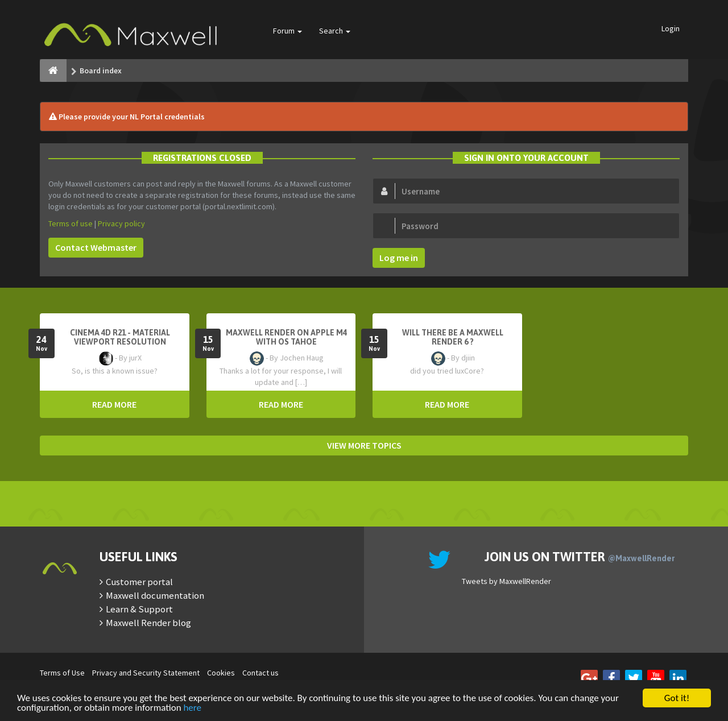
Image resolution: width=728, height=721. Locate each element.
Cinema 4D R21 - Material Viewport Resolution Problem (120, 342)
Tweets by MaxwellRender (506, 581)
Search (335, 31)
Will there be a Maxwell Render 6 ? (453, 337)
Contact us (260, 673)
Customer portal (139, 582)
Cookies (221, 673)
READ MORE (114, 404)
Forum (288, 31)
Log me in (399, 258)
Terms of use (71, 223)
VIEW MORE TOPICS (364, 445)
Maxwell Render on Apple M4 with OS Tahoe (286, 337)
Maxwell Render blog (148, 623)
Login (671, 28)
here (192, 708)
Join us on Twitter (580, 557)
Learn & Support (139, 609)
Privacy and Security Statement (146, 673)
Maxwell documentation (155, 595)
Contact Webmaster (96, 247)
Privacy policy (121, 223)
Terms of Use (62, 673)
